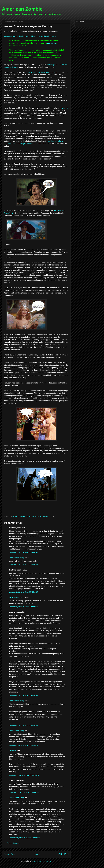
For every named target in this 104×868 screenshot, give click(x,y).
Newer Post (9, 854)
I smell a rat (63, 108)
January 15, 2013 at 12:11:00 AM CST (25, 838)
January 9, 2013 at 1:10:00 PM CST (24, 695)
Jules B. (13, 750)
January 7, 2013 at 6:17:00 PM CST (24, 564)
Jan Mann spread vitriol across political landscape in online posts (30, 36)
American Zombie (22, 9)
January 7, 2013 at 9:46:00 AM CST (24, 552)
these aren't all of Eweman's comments (44, 72)
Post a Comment (14, 843)
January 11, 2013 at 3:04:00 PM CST (24, 775)
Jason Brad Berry (17, 558)
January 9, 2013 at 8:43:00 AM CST (24, 592)
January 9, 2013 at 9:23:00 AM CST (24, 607)
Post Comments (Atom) (42, 861)
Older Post (64, 854)
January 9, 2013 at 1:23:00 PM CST (24, 725)
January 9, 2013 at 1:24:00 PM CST (24, 745)
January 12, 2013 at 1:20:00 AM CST (24, 793)
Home (37, 854)
